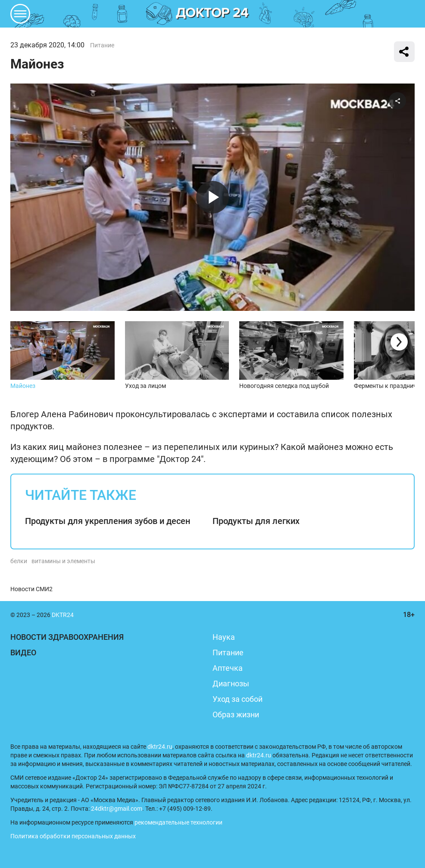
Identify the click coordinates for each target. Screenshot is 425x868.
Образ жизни (236, 715)
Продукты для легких (256, 521)
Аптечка (228, 668)
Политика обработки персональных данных (73, 836)
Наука (224, 637)
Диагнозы (231, 684)
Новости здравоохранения (67, 637)
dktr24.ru (160, 747)
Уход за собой (237, 699)
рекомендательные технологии (178, 822)
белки (19, 561)
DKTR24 (212, 14)
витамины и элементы (63, 561)
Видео (23, 653)
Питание (102, 45)
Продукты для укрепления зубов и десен (108, 521)
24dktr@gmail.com (117, 809)
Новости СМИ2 (31, 589)
